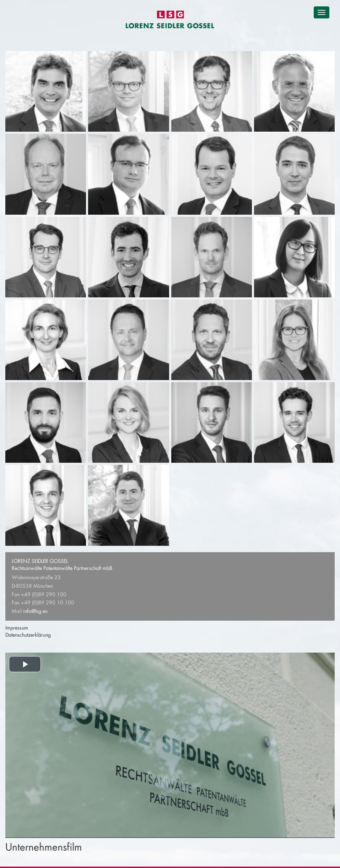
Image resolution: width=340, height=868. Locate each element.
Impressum (17, 628)
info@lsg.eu (35, 611)
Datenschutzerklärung (28, 635)
